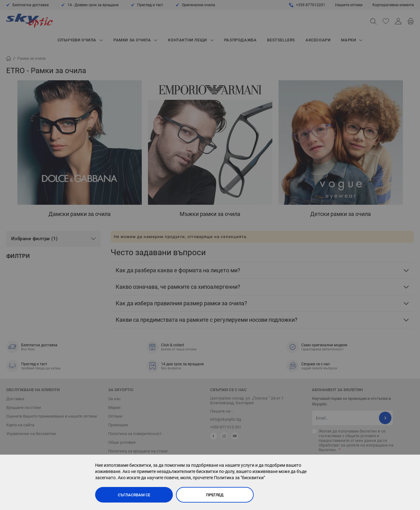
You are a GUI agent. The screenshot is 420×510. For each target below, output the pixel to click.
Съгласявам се (134, 495)
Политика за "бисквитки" (239, 478)
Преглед (215, 495)
